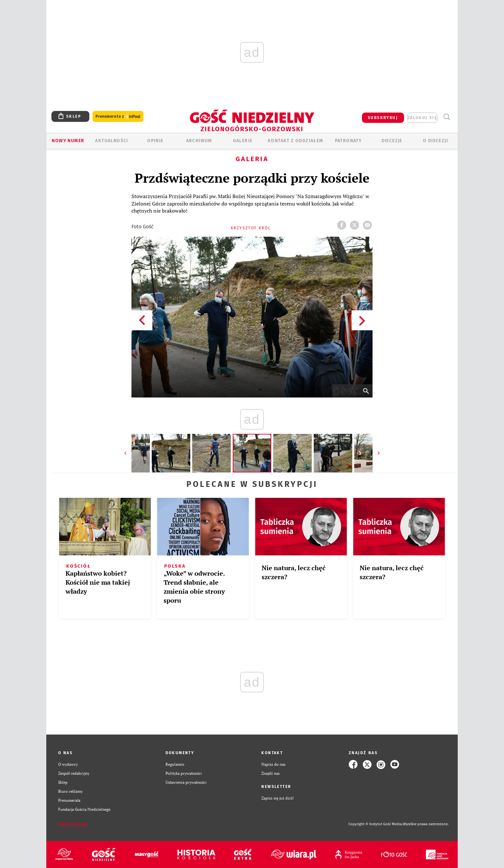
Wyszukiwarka (447, 117)
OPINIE (155, 141)
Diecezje (392, 141)
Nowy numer (68, 141)
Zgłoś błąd (73, 824)
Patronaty (348, 141)
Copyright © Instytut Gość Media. (376, 824)
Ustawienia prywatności (186, 782)
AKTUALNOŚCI (112, 141)
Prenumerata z (118, 117)
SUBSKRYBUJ (383, 118)
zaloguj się (422, 118)
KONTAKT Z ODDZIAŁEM (296, 141)
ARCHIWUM (199, 141)
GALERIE (243, 141)
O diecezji (436, 141)
